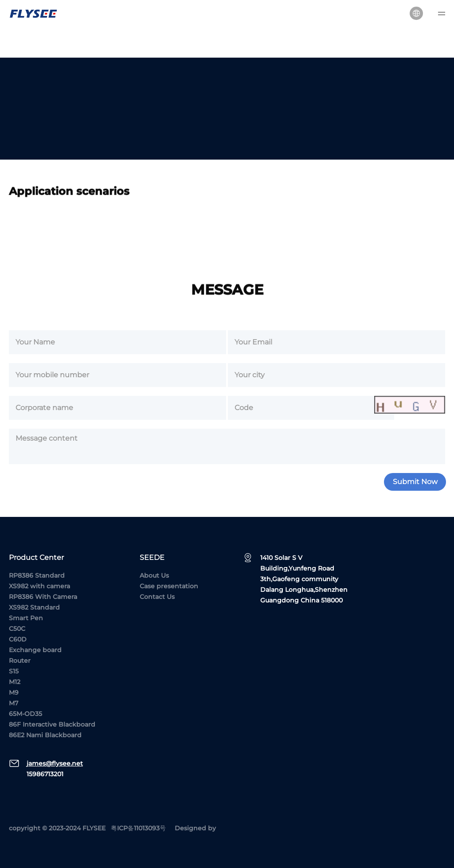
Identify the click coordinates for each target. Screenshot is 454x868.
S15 (14, 671)
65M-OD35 (25, 714)
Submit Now (415, 485)
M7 (14, 703)
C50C (17, 629)
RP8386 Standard (37, 575)
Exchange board (35, 650)
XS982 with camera (39, 586)
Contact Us (157, 597)
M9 (14, 692)
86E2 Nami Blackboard (45, 735)
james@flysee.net (55, 763)
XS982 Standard (34, 607)
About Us (154, 575)
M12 (15, 682)
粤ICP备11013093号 (138, 828)
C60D (18, 639)
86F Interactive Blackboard (52, 724)
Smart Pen (26, 618)
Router (20, 661)
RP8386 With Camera (43, 597)
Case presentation (169, 586)
